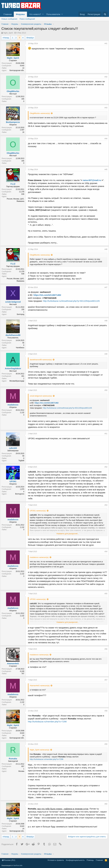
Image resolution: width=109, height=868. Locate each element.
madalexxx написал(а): (41, 560)
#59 (105, 747)
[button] (43, 14)
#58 (105, 714)
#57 (105, 683)
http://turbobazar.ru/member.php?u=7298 (49, 725)
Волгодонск (21, 497)
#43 (105, 108)
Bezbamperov (14, 122)
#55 (105, 597)
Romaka (14, 762)
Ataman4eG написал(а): (41, 689)
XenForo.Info (18, 865)
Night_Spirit (8, 33)
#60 (105, 807)
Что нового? (35, 14)
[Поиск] (105, 14)
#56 (105, 652)
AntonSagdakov (14, 371)
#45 (105, 169)
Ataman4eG (14, 666)
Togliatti (23, 464)
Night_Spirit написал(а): (41, 753)
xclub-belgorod (14, 305)
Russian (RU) (9, 860)
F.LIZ (14, 184)
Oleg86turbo (14, 91)
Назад (6, 38)
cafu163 (14, 451)
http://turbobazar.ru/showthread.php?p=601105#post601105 (73, 304)
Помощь (90, 860)
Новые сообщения (9, 19)
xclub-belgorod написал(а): (42, 399)
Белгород (22, 317)
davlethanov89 (14, 338)
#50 (105, 393)
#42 (105, 77)
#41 (105, 44)
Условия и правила (56, 860)
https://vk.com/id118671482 (49, 298)
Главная (8, 14)
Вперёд (30, 38)
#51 (105, 437)
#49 (105, 357)
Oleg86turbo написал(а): (41, 113)
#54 (105, 555)
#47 (105, 290)
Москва (23, 774)
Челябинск (21, 351)
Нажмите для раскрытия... (68, 537)
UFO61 (14, 484)
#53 (105, 508)
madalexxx (14, 408)
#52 (105, 470)
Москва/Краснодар (18, 384)
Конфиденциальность (75, 860)
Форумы (20, 14)
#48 (105, 324)
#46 (105, 252)
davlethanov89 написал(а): (42, 363)
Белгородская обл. (18, 70)
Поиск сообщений (27, 19)
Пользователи (53, 14)
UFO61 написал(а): (39, 514)
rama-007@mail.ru (93, 180)
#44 (105, 139)
